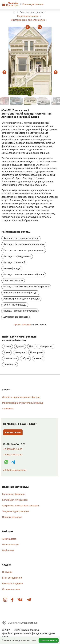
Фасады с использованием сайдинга (24, 274)
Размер (38, 358)
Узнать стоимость (49, 640)
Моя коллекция (11, 545)
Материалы (46, 346)
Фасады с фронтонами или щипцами (24, 244)
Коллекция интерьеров (15, 500)
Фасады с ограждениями (17, 256)
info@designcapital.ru (15, 470)
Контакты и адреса (13, 583)
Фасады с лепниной (14, 262)
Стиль (7, 346)
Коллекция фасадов (34, 4)
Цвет (32, 346)
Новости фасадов (12, 517)
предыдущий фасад (4, 72)
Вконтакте (20, 600)
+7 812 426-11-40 (13, 455)
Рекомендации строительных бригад (22, 403)
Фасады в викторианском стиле (21, 238)
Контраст (20, 352)
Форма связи (13, 432)
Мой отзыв (8, 550)
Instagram (5, 600)
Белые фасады (12, 268)
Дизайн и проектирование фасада (21, 397)
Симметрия (10, 358)
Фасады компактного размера (20, 311)
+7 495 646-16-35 (13, 449)
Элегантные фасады (15, 305)
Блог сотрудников (12, 578)
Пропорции (36, 352)
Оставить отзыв (11, 589)
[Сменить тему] (20, 623)
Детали (20, 346)
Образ (25, 358)
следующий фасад (56, 72)
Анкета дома (9, 539)
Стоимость (8, 408)
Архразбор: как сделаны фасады (20, 505)
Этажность (10, 364)
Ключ (7, 352)
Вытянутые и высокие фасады (20, 293)
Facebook (12, 600)
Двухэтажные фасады (16, 317)
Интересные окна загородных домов (24, 250)
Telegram (29, 600)
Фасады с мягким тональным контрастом (26, 286)
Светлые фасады (13, 280)
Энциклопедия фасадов (15, 511)
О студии (7, 572)
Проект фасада (22, 324)
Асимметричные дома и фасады (21, 299)
